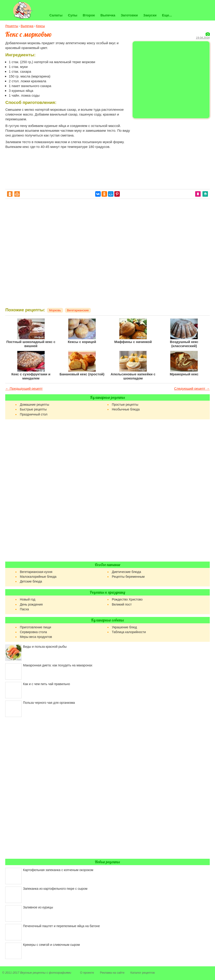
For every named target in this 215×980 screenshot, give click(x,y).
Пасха (24, 609)
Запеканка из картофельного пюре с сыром (55, 889)
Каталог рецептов (143, 973)
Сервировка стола (33, 632)
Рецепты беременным (128, 577)
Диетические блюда (126, 572)
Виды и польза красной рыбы (45, 647)
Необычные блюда (126, 409)
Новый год (28, 599)
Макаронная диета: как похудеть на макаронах (58, 665)
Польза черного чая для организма (49, 703)
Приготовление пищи (35, 627)
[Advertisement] (171, 152)
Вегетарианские (78, 310)
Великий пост (122, 604)
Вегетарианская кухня (36, 572)
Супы (73, 15)
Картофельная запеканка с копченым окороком (58, 870)
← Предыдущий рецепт (24, 388)
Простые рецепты (125, 405)
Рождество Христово (127, 599)
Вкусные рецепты (33, 973)
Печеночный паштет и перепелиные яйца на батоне (61, 926)
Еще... (167, 15)
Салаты (56, 15)
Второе (89, 15)
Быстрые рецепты (33, 409)
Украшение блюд (124, 627)
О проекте (87, 973)
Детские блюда (31, 581)
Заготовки (129, 15)
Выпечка (108, 15)
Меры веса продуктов (36, 637)
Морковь (55, 310)
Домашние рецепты (35, 405)
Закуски (150, 15)
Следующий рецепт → (192, 388)
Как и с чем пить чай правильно (46, 684)
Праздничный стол (34, 414)
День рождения (31, 604)
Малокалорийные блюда (38, 577)
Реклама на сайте (112, 973)
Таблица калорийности (129, 632)
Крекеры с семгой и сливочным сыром (51, 945)
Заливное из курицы (38, 907)
